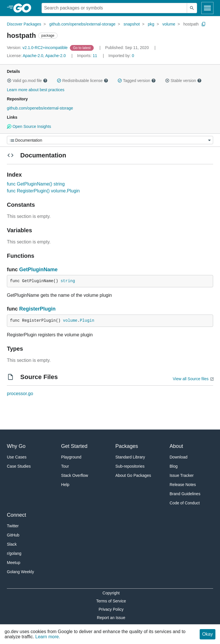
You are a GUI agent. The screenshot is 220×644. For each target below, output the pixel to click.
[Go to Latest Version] (82, 48)
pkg (151, 24)
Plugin (87, 321)
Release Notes (183, 485)
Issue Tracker (182, 475)
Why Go (16, 446)
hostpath (191, 24)
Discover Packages (24, 24)
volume (169, 24)
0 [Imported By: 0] (121, 56)
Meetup (14, 563)
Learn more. (48, 637)
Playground (71, 457)
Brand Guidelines (185, 494)
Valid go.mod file (27, 81)
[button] (9, 81)
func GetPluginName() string (36, 184)
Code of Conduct (185, 503)
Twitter (13, 526)
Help (65, 485)
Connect (16, 515)
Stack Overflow (74, 475)
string (68, 281)
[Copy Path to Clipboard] (204, 24)
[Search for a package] (114, 8)
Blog (174, 466)
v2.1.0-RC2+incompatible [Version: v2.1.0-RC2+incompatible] (38, 48)
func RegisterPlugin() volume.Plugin (43, 191)
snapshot (132, 24)
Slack (12, 544)
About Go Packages (133, 475)
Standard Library (130, 457)
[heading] (24, 8)
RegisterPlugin (37, 309)
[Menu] (110, 140)
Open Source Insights (29, 126)
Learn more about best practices (36, 90)
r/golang (14, 553)
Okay (208, 634)
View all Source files (191, 379)
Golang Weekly (20, 572)
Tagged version (137, 81)
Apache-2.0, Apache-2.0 (44, 56)
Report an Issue (111, 618)
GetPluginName (38, 270)
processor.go (20, 394)
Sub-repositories (130, 466)
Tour (65, 466)
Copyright (111, 593)
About (176, 446)
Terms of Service (111, 601)
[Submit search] (192, 8)
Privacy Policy (111, 609)
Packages (127, 446)
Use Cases (17, 457)
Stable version (183, 81)
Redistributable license (82, 81)
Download (178, 457)
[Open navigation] (207, 8)
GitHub (13, 535)
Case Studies (19, 466)
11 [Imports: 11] (88, 56)
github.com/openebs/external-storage (82, 24)
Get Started (74, 446)
